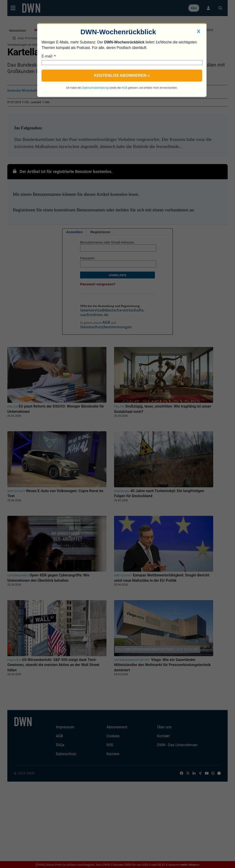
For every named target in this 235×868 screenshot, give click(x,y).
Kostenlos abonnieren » (122, 75)
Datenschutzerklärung (95, 88)
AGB (124, 88)
